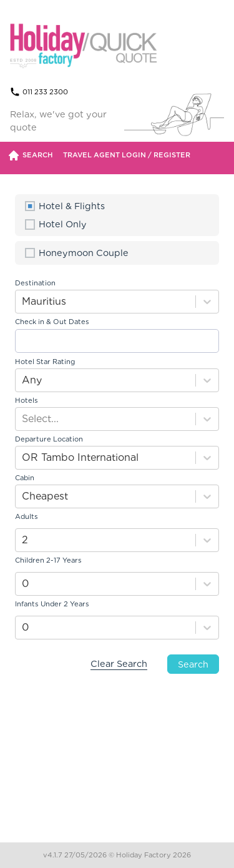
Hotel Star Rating (45, 362)
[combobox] (23, 302)
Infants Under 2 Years (52, 604)
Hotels (27, 400)
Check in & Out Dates (52, 322)
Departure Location (49, 439)
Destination (35, 283)
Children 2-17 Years (48, 560)
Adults (27, 516)
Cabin (25, 478)
